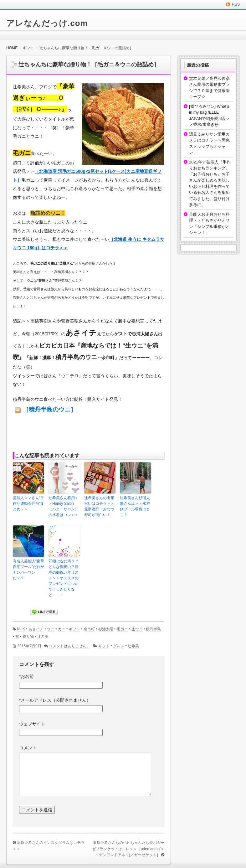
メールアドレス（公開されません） (55, 700)
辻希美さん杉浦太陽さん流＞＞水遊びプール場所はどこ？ (135, 506)
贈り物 (28, 637)
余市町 (89, 629)
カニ (62, 629)
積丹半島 (153, 629)
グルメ (119, 646)
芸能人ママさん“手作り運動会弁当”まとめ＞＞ (28, 504)
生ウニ (137, 629)
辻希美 (43, 637)
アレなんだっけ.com (47, 23)
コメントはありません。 (69, 646)
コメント (28, 748)
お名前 (26, 676)
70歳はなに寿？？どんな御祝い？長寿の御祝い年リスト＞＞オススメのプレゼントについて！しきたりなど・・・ (64, 578)
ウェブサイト (32, 724)
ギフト (74, 629)
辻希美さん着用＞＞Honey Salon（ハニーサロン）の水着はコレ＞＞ (64, 506)
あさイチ (36, 629)
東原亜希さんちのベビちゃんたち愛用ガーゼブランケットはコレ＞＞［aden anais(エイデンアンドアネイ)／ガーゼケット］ (128, 849)
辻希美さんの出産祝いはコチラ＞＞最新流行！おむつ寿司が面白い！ (99, 506)
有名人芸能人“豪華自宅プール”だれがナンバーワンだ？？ (28, 570)
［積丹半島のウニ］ (50, 409)
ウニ (51, 629)
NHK (21, 629)
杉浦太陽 (106, 629)
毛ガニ (122, 629)
